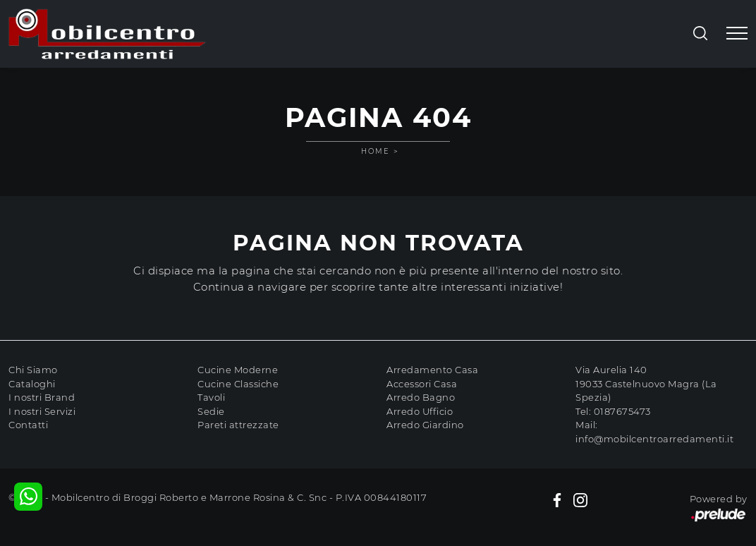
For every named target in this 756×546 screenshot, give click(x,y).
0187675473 (622, 411)
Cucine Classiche (238, 384)
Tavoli (211, 397)
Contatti (28, 425)
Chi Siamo (33, 370)
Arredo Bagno (421, 397)
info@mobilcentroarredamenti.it (654, 439)
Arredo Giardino (425, 425)
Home (376, 151)
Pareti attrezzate (238, 425)
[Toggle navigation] (737, 34)
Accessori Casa (422, 384)
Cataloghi (32, 384)
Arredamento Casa (432, 370)
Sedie (211, 411)
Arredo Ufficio (420, 411)
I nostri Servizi (42, 411)
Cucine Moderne (238, 370)
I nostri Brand (42, 397)
